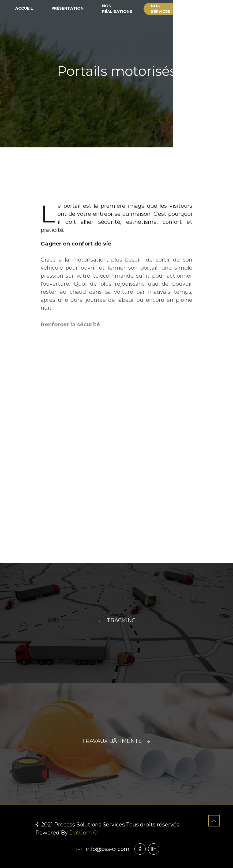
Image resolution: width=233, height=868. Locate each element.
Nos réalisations (117, 9)
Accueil (24, 8)
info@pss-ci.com (103, 849)
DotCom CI (84, 833)
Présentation (67, 8)
